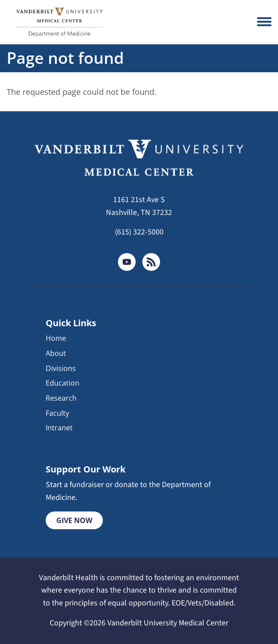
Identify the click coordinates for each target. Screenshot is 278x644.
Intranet (59, 428)
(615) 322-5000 (139, 232)
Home (56, 338)
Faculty (57, 413)
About (56, 353)
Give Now (74, 520)
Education (63, 383)
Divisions (61, 368)
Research (61, 398)
